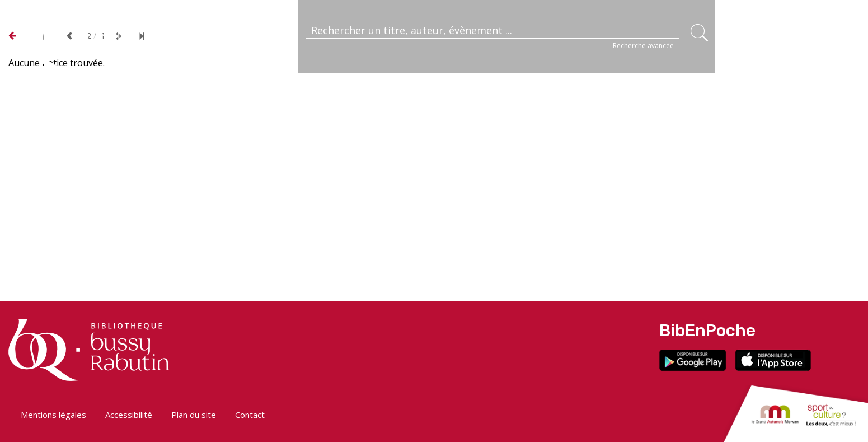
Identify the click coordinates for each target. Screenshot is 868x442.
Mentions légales (53, 415)
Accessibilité (129, 415)
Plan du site (194, 415)
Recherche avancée (643, 46)
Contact (250, 415)
